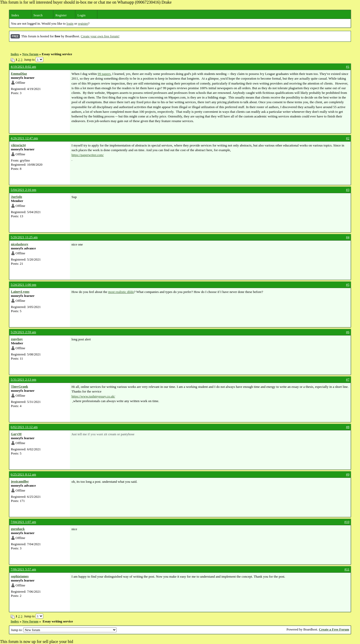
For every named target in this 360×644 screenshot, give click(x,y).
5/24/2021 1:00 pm (23, 285)
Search (38, 15)
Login (81, 15)
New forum (30, 54)
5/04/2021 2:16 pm (23, 190)
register (83, 23)
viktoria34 (18, 145)
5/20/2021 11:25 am (24, 237)
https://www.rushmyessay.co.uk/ (93, 396)
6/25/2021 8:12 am (23, 474)
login (70, 23)
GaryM (16, 434)
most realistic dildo (121, 292)
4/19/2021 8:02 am (23, 66)
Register (61, 15)
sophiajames (20, 576)
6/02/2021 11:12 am (24, 427)
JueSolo (16, 197)
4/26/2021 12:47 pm (24, 138)
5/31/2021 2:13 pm (23, 379)
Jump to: (64, 630)
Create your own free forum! (100, 36)
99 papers (104, 74)
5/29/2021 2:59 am (23, 332)
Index (15, 15)
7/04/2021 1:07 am (23, 522)
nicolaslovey (20, 244)
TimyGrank (19, 386)
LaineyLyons (20, 292)
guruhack (18, 529)
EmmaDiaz (19, 73)
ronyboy (17, 339)
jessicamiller (20, 481)
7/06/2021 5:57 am (23, 569)
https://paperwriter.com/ (88, 155)
